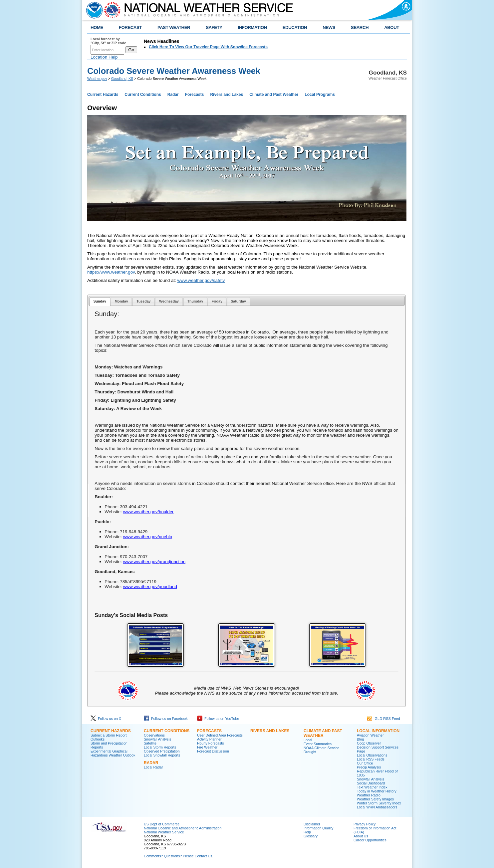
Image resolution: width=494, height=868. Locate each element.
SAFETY (214, 27)
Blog (360, 739)
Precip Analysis (369, 767)
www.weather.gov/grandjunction (154, 562)
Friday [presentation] (217, 301)
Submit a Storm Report (109, 735)
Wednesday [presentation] (169, 301)
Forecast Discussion (213, 751)
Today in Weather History (377, 791)
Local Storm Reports (160, 747)
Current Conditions (143, 95)
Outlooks (98, 739)
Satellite (150, 743)
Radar (173, 95)
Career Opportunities (370, 840)
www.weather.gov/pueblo (148, 537)
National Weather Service (164, 832)
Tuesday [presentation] (143, 301)
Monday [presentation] (121, 301)
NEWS (329, 27)
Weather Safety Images (375, 799)
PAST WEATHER (174, 27)
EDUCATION (295, 27)
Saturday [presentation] (238, 301)
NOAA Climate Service (321, 748)
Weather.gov (97, 79)
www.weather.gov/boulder (148, 512)
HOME (97, 27)
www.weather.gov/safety (201, 280)
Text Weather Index (372, 787)
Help (307, 832)
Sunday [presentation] (100, 301)
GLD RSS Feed (384, 719)
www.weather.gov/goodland (150, 587)
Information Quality (318, 828)
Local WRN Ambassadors (377, 807)
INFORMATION (252, 27)
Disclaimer (312, 824)
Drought (310, 752)
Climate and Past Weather (274, 95)
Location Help (104, 57)
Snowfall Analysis (157, 739)
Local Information (378, 731)
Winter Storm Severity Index (379, 803)
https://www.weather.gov (111, 272)
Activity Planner (209, 739)
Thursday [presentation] (195, 301)
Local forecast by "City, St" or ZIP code (108, 41)
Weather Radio (369, 795)
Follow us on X (106, 719)
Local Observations (372, 755)
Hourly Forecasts (211, 743)
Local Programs (320, 95)
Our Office (365, 763)
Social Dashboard (371, 783)
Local (308, 740)
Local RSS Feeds (371, 759)
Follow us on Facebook (166, 719)
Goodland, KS (122, 79)
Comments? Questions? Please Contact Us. (178, 856)
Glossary (311, 836)
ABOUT (392, 27)
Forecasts (195, 95)
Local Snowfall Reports (162, 755)
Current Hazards (103, 95)
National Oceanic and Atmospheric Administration (183, 828)
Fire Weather (207, 747)
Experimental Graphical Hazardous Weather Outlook (113, 753)
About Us (361, 836)
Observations (154, 735)
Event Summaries (318, 744)
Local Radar (153, 767)
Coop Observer (369, 743)
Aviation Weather (370, 735)
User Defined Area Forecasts (220, 735)
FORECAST (130, 27)
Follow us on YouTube (218, 719)
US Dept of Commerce (162, 824)
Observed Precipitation (162, 751)
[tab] (100, 302)
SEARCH (360, 27)
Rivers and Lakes (227, 95)
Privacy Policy (365, 824)
